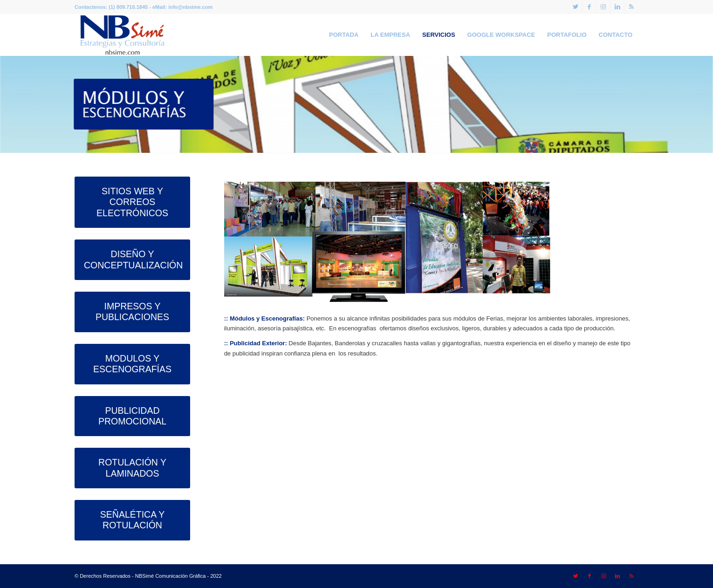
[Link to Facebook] (589, 7)
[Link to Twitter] (575, 7)
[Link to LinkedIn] (617, 7)
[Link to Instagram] (603, 7)
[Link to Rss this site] (631, 7)
